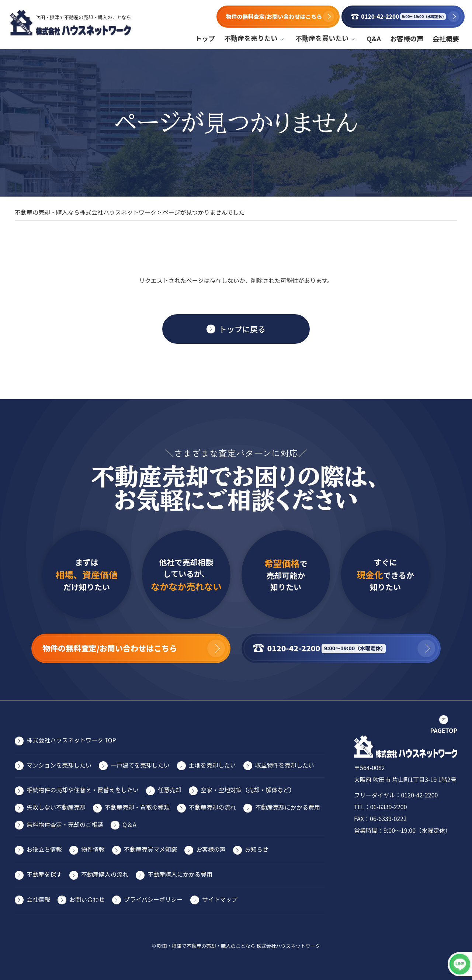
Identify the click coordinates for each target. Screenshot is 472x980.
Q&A (374, 38)
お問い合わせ (87, 899)
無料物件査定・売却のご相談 (65, 824)
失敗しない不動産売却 (56, 807)
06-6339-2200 (389, 807)
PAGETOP (444, 730)
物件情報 (93, 849)
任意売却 (170, 790)
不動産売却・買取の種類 (137, 807)
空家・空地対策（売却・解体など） (248, 790)
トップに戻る (242, 329)
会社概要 (446, 38)
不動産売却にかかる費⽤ (288, 807)
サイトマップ (220, 899)
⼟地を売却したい (212, 765)
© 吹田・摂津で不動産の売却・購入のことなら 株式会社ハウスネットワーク (236, 946)
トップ (205, 38)
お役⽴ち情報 (44, 849)
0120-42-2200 (420, 795)
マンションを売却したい (59, 765)
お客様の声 (407, 38)
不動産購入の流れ (105, 874)
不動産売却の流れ (212, 807)
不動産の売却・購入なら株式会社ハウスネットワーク (86, 212)
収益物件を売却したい (285, 765)
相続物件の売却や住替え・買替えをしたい (83, 790)
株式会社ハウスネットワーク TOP (71, 740)
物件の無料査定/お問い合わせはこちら (272, 16)
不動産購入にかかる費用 (180, 874)
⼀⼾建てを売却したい (140, 765)
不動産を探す (44, 874)
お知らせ (257, 849)
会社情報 (38, 899)
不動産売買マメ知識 (150, 849)
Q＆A (129, 824)
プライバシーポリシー (153, 899)
